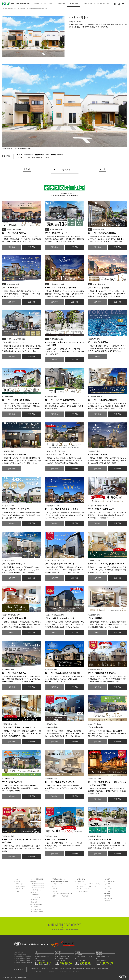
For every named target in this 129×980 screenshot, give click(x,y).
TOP (17, 879)
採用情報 (108, 894)
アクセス (108, 886)
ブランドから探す (36, 897)
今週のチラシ (35, 892)
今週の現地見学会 (36, 890)
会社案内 (108, 879)
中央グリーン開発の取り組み (60, 882)
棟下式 (54, 886)
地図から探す (35, 900)
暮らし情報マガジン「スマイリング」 (87, 886)
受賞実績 (108, 891)
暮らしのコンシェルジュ (83, 889)
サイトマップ (19, 891)
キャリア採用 (109, 898)
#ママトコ (20, 157)
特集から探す (35, 902)
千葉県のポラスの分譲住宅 (38, 886)
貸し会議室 (56, 891)
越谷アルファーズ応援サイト (60, 896)
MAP (36, 959)
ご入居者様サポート (82, 879)
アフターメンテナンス (103, 968)
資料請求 (12, 247)
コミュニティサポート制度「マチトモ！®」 (89, 884)
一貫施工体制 (44, 968)
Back (28, 169)
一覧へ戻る (65, 170)
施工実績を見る (35, 907)
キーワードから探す (37, 904)
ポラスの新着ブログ (21, 886)
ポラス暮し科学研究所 (65, 968)
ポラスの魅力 (19, 884)
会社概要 (108, 884)
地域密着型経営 (34, 968)
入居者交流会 (80, 882)
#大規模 (46, 157)
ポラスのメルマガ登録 (37, 912)
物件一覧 (34, 882)
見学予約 (31, 247)
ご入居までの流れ (36, 909)
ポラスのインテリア (73, 971)
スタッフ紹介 (109, 889)
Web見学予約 (35, 895)
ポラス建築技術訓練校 (78, 968)
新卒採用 (108, 896)
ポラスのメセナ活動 (61, 971)
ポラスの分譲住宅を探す (38, 879)
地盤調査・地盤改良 (91, 968)
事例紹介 (55, 889)
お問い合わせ (19, 889)
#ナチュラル (30, 157)
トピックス (19, 882)
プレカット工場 (53, 968)
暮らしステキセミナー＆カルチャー (62, 894)
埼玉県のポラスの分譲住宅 (38, 884)
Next (101, 169)
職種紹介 (108, 901)
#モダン (39, 157)
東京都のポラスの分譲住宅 (38, 888)
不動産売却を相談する (59, 879)
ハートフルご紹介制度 (83, 891)
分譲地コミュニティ (58, 884)
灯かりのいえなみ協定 (36, 971)
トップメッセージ (110, 882)
